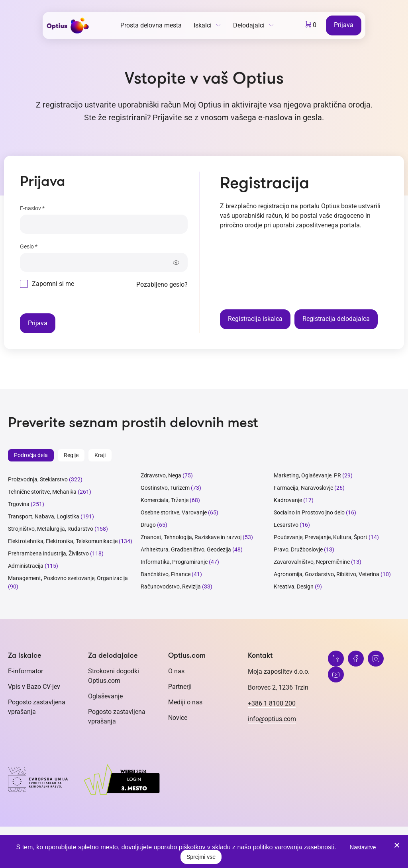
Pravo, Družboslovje (298, 549)
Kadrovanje (288, 500)
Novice (178, 718)
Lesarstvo (286, 525)
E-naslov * (32, 208)
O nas (176, 671)
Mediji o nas (185, 702)
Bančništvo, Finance (166, 574)
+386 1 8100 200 (272, 703)
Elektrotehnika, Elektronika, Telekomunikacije (63, 541)
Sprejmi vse (201, 857)
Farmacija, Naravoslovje (304, 488)
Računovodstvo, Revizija (171, 586)
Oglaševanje (105, 696)
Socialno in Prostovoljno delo (309, 512)
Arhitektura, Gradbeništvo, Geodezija (186, 549)
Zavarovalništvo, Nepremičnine (312, 562)
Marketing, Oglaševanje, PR (307, 475)
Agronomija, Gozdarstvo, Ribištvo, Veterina (327, 574)
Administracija (26, 566)
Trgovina (19, 504)
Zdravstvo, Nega (161, 475)
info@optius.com (272, 719)
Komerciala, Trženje (165, 500)
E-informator (25, 671)
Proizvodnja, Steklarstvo (38, 479)
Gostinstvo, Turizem (165, 488)
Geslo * (29, 246)
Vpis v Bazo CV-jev (34, 687)
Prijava (344, 25)
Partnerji (180, 687)
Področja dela (31, 455)
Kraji (100, 455)
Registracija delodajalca (336, 319)
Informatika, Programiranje (174, 562)
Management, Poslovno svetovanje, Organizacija (68, 578)
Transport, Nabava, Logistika (44, 516)
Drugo (148, 525)
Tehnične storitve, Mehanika (42, 492)
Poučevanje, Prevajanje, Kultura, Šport (321, 537)
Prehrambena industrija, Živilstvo (48, 553)
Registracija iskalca (255, 319)
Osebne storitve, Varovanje (174, 512)
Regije (71, 455)
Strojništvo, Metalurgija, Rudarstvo (51, 529)
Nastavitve (363, 847)
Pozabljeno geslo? (162, 284)
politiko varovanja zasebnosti (294, 847)
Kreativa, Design (294, 586)
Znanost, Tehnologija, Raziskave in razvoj (191, 537)
